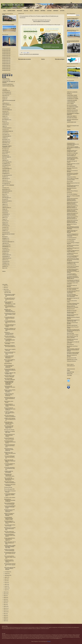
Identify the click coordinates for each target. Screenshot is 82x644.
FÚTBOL (4, 167)
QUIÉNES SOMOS (11, 11)
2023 (5, 592)
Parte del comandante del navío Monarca (72, 340)
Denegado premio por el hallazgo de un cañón (72, 151)
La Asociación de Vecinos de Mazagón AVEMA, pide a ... (10, 495)
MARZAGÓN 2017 (6, 64)
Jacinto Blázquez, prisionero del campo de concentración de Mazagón (73, 228)
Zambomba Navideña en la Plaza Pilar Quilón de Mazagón (10, 370)
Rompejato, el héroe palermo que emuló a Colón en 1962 (73, 353)
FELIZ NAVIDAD (8, 363)
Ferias (4, 159)
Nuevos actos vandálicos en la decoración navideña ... (10, 361)
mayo (6, 583)
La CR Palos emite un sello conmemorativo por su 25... (9, 413)
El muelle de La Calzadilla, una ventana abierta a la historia (73, 174)
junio (6, 581)
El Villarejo (69, 193)
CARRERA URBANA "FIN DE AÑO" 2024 (10, 373)
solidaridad (5, 250)
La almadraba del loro (72, 238)
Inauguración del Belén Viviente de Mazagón (9, 550)
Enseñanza (5, 155)
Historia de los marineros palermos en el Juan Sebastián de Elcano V (72, 214)
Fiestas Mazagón (6, 162)
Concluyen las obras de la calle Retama (10, 485)
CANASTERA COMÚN (72, 95)
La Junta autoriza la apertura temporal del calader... (10, 405)
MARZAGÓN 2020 (6, 59)
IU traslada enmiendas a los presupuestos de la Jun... (10, 469)
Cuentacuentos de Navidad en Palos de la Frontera (10, 387)
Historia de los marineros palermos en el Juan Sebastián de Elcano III (72, 207)
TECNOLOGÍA (5, 255)
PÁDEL (4, 209)
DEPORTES (56, 11)
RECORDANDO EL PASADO (8, 234)
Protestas (4, 227)
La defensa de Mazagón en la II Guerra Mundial (73, 251)
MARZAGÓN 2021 (6, 57)
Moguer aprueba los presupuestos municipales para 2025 (10, 303)
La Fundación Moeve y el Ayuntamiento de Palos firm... (10, 322)
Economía (4, 149)
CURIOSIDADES (6, 136)
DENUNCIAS (5, 141)
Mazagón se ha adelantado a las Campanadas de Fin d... (10, 311)
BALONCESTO (6, 120)
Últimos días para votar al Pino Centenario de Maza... (10, 543)
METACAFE (70, 374)
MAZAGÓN (19, 11)
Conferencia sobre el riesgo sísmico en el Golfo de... (9, 561)
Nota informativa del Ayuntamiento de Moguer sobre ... (9, 427)
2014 (5, 608)
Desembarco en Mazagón (72, 153)
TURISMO (5, 263)
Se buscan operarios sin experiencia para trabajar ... (10, 435)
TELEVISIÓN (5, 257)
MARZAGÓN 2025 (6, 50)
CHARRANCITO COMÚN (73, 99)
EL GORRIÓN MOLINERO (72, 107)
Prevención (5, 226)
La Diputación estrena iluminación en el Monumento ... (9, 357)
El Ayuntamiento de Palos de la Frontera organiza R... (10, 565)
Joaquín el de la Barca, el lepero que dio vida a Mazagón (72, 231)
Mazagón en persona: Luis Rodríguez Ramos (73, 315)
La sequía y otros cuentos (10, 498)
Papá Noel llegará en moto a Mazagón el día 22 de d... (10, 522)
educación (4, 150)
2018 (5, 601)
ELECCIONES (5, 152)
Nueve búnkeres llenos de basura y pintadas (72, 337)
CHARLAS (5, 123)
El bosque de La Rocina (9, 430)
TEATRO (4, 253)
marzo (6, 586)
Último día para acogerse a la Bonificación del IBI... (10, 295)
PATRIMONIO (5, 214)
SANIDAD (5, 240)
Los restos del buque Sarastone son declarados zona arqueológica (72, 295)
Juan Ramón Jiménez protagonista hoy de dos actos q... (10, 442)
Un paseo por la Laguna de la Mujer (9, 343)
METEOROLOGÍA (6, 191)
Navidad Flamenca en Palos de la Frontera (9, 439)
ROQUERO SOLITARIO (72, 118)
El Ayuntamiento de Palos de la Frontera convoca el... (10, 553)
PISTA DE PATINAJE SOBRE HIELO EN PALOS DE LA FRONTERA (9, 383)
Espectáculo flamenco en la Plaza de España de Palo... (10, 399)
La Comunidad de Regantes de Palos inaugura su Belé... (9, 518)
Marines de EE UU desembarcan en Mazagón (73, 307)
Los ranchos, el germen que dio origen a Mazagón (73, 289)
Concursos (5, 130)
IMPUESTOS (5, 179)
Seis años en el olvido (72, 358)
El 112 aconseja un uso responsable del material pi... (9, 366)
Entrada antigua (60, 59)
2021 (5, 596)
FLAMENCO (5, 164)
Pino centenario (70, 345)
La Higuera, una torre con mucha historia (72, 254)
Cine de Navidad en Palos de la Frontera (10, 525)
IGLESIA (4, 177)
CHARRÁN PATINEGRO (72, 97)
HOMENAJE (5, 174)
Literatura (4, 188)
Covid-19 (4, 133)
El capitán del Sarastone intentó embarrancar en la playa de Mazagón (73, 158)
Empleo (4, 154)
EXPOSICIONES (6, 157)
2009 (5, 617)
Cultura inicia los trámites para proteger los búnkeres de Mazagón (73, 148)
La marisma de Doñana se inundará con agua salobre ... (10, 326)
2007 (5, 621)
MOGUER (26, 11)
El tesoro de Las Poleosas (72, 191)
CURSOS (4, 138)
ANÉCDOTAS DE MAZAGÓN (9, 101)
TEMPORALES (6, 258)
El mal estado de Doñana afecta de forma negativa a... (10, 539)
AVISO (4, 116)
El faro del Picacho (71, 166)
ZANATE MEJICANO (72, 122)
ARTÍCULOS (5, 108)
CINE (3, 126)
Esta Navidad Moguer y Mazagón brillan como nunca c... (10, 535)
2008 (5, 619)
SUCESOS (62, 11)
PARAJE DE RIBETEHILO (8, 84)
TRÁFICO (4, 260)
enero (6, 590)
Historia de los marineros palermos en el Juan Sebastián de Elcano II (72, 203)
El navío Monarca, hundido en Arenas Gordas (73, 179)
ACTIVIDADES (6, 92)
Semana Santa (5, 245)
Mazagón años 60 (71, 309)
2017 (5, 603)
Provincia (4, 229)
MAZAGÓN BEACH (13, 5)
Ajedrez (4, 99)
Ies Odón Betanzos (6, 175)
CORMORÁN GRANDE (72, 100)
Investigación (5, 183)
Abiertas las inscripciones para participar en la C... (9, 333)
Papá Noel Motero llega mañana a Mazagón (9, 376)
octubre (6, 574)
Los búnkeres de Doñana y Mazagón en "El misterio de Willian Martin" (73, 278)
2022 (5, 594)
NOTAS (4, 203)
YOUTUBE (69, 375)
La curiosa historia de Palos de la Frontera (73, 246)
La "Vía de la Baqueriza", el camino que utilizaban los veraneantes (73, 235)
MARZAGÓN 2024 (6, 52)
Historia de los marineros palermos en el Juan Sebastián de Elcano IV (72, 210)
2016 (5, 605)
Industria (4, 180)
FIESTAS (4, 160)
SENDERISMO (36, 54)
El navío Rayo (70, 181)
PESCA (4, 218)
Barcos (4, 121)
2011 (5, 614)
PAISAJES (5, 211)
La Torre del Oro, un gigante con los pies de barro (73, 267)
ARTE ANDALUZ (71, 366)
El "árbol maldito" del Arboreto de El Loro (72, 155)
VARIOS (4, 266)
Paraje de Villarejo (8, 487)
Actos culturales (6, 94)
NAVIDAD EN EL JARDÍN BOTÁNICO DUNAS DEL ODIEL (10, 547)
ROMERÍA (5, 238)
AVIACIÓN (5, 115)
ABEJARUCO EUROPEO (72, 92)
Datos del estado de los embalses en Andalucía (10, 337)
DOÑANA (37, 11)
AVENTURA (5, 113)
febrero (6, 588)
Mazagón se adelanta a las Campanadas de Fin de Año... (10, 330)
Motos (4, 194)
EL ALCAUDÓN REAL (72, 105)
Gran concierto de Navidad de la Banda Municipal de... (9, 479)
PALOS (31, 11)
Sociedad (4, 248)
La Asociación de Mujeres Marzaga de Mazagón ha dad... (10, 507)
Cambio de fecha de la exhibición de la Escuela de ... (9, 395)
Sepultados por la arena (72, 359)
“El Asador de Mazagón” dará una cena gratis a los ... (10, 457)
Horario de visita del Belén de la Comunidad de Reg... (10, 461)
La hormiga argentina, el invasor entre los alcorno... (10, 465)
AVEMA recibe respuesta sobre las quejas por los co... (10, 419)
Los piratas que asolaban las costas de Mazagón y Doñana (73, 281)
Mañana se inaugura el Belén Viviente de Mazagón (9, 515)
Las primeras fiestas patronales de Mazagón (72, 274)
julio (6, 579)
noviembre (7, 572)
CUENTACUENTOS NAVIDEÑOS (9, 472)
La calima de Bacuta (71, 239)
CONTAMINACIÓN (7, 131)
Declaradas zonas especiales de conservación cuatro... (10, 475)
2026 (5, 286)
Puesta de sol (5, 232)
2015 (5, 606)
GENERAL (5, 170)
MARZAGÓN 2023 (6, 54)
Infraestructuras (6, 182)
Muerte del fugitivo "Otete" (73, 335)
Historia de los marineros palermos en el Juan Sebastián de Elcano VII (72, 221)
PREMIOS (4, 224)
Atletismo (4, 111)
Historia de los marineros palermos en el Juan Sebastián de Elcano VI (72, 218)
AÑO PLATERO (6, 105)
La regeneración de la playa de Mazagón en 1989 (73, 263)
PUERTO (4, 231)
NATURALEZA (6, 198)
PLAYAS (4, 221)
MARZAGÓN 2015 (6, 67)
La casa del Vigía (71, 241)
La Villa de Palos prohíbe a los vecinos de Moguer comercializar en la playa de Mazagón (73, 271)
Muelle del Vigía (70, 333)
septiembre (7, 575)
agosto (6, 577)
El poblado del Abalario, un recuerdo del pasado (73, 186)
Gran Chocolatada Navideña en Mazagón (10, 379)
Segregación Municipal (7, 242)
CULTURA (49, 11)
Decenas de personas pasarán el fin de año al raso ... (10, 307)
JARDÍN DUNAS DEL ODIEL (8, 86)
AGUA (4, 97)
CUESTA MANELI (6, 80)
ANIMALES (5, 103)
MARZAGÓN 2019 (6, 60)
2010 (5, 615)
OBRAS (4, 204)
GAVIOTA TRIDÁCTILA (72, 112)
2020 (5, 597)
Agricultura (5, 96)
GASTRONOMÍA (6, 169)
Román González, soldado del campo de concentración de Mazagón (73, 350)
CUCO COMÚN (70, 104)
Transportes (5, 261)
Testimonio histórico (71, 361)
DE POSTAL (5, 140)
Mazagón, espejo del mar (72, 325)
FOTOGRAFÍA (5, 165)
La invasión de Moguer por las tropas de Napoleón (73, 256)
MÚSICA (4, 196)
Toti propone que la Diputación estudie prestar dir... (9, 450)
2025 (5, 288)
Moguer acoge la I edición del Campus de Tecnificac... (10, 391)
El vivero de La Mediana (72, 194)
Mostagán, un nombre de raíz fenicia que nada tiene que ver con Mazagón (73, 331)
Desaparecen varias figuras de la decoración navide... (10, 453)
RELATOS (4, 237)
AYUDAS (4, 118)
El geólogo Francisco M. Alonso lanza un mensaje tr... (10, 511)
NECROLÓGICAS (6, 201)
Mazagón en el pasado (72, 310)
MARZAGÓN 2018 (6, 62)
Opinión (4, 206)
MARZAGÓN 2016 (6, 65)
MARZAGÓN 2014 (6, 69)
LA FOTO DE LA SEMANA (8, 185)
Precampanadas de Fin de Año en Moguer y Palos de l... (10, 314)
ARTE (4, 107)
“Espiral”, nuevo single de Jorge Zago (10, 350)
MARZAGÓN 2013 (6, 70)
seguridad (4, 243)
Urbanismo (5, 265)
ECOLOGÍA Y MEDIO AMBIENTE (7, 147)
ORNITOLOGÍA (6, 208)
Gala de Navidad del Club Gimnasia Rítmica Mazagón (10, 569)
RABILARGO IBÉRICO (72, 116)
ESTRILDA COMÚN (71, 109)
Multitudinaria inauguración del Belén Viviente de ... (10, 500)
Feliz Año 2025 (8, 293)
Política (4, 223)
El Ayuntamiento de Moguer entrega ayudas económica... (10, 409)
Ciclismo (4, 125)
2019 (5, 599)
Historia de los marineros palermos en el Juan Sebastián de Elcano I (72, 199)
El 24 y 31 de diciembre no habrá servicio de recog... (10, 353)
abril (6, 584)
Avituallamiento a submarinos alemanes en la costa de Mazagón (73, 144)
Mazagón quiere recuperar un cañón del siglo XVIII (73, 321)
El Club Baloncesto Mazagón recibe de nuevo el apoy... (9, 423)
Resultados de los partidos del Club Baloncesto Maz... (10, 529)
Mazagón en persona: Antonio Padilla (72, 313)
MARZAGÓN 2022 (6, 55)
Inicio (5, 11)
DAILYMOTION (70, 372)
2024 (5, 290)
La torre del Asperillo (72, 265)
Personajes (5, 216)
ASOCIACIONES (6, 110)
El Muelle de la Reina (71, 177)
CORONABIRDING (71, 102)
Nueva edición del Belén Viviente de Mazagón (9, 504)
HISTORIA (43, 11)
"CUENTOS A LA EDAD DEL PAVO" (10, 432)
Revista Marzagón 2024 (9, 489)
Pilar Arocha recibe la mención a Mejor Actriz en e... (10, 557)
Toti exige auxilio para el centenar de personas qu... (10, 299)
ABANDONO (5, 91)
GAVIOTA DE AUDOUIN (72, 110)
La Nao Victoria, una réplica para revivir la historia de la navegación (73, 260)
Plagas (4, 219)
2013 (5, 610)
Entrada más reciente (25, 59)
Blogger (49, 641)
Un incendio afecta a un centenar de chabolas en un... (9, 318)
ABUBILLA (69, 94)
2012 (5, 612)
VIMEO (69, 371)
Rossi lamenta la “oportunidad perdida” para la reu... (10, 340)
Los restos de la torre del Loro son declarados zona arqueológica (73, 292)
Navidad (4, 199)
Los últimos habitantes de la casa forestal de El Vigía (73, 304)
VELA (4, 268)
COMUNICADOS (6, 128)
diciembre (7, 291)
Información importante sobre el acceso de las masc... (10, 446)
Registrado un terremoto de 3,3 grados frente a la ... (10, 347)
